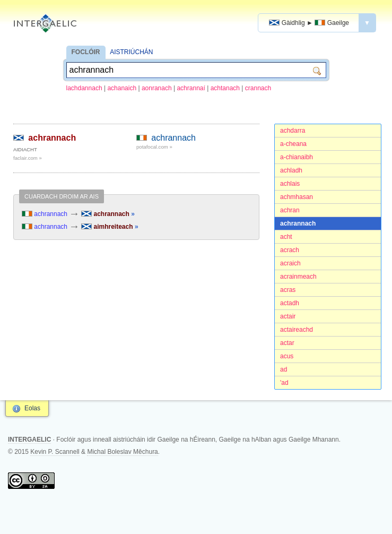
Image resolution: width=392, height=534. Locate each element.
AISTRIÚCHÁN (131, 52)
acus (287, 356)
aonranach (157, 88)
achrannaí (191, 88)
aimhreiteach (110, 227)
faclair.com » (28, 158)
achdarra (293, 131)
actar (287, 343)
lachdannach (84, 88)
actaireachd (297, 330)
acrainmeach (298, 277)
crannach (258, 88)
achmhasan (297, 197)
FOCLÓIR (86, 52)
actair (288, 316)
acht (286, 237)
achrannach (298, 223)
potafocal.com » (154, 147)
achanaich (122, 88)
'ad (284, 383)
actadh (290, 303)
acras (288, 290)
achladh (291, 170)
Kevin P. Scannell (55, 452)
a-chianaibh (297, 157)
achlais (290, 184)
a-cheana (293, 144)
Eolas (32, 408)
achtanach (225, 88)
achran (290, 210)
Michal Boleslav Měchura (122, 452)
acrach (290, 250)
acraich (290, 263)
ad (284, 369)
